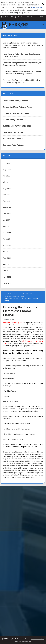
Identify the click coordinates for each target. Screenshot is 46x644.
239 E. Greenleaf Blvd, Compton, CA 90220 (30, 17)
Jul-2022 (6, 182)
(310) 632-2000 (8, 17)
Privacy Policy (37, 7)
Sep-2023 (7, 264)
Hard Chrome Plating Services (15, 101)
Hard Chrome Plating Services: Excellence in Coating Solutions (21, 55)
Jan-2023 (6, 220)
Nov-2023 (7, 277)
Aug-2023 (7, 258)
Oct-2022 (7, 201)
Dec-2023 (7, 283)
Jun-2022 (6, 176)
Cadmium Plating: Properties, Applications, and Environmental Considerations (23, 64)
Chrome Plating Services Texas (16, 113)
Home (5, 294)
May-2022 (7, 169)
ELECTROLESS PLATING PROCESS (17, 126)
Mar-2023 (7, 233)
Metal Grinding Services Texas (16, 120)
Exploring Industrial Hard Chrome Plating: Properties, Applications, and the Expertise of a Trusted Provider (23, 45)
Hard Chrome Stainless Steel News (22, 294)
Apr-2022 (6, 163)
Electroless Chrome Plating (14, 132)
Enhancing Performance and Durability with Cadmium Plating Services (21, 81)
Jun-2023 (6, 252)
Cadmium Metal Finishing (14, 145)
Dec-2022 (7, 214)
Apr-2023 (6, 239)
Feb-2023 (7, 226)
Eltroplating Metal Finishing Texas (17, 107)
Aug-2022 (7, 188)
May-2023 (7, 245)
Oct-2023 (7, 271)
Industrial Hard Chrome (13, 139)
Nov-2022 (7, 207)
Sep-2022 (7, 195)
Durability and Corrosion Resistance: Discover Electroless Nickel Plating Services (22, 73)
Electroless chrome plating (13, 323)
